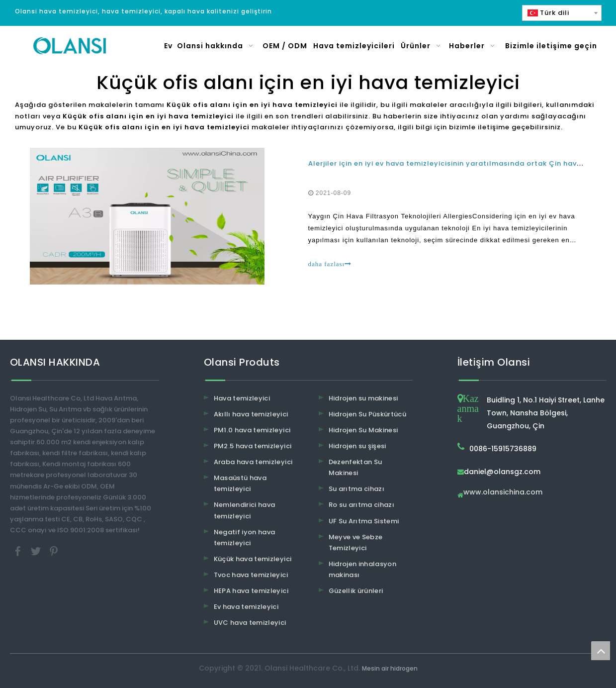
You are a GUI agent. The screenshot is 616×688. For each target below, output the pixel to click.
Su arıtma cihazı (357, 489)
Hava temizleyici (242, 398)
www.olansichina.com (503, 493)
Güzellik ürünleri (356, 591)
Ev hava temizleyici (246, 607)
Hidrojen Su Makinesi (363, 430)
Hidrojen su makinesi (363, 398)
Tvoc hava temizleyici (251, 575)
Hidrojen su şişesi (357, 446)
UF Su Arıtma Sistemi (364, 521)
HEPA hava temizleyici (251, 591)
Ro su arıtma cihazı (362, 505)
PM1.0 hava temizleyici (252, 430)
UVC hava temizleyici (250, 623)
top (601, 651)
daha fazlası (330, 264)
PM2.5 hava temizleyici (253, 446)
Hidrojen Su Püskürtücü (368, 414)
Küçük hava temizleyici (253, 559)
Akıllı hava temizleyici (251, 414)
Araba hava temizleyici (253, 462)
